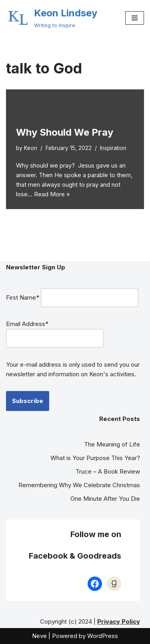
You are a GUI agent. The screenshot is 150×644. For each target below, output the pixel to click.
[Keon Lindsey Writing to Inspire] (52, 18)
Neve (39, 636)
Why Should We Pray (65, 132)
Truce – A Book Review (108, 471)
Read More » (52, 194)
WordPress (103, 636)
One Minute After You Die (105, 499)
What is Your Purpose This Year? (95, 458)
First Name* (23, 297)
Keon (31, 148)
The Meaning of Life (112, 444)
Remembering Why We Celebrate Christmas (79, 485)
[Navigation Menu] (135, 18)
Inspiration (113, 148)
